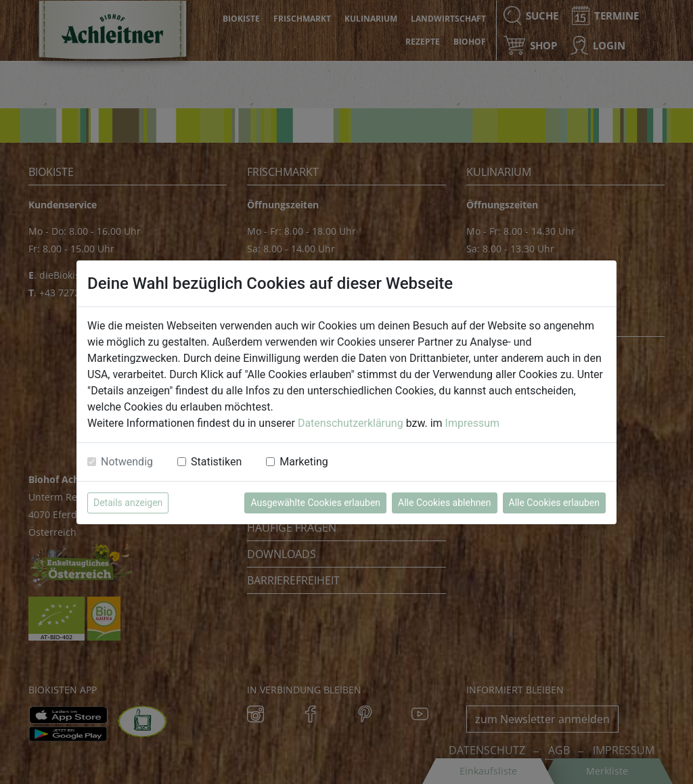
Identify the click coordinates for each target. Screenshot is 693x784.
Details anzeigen (128, 503)
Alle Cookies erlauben (554, 503)
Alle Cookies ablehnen (444, 503)
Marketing (304, 462)
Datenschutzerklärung (351, 423)
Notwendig (127, 462)
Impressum (473, 423)
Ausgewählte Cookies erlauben (315, 503)
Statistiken (216, 462)
